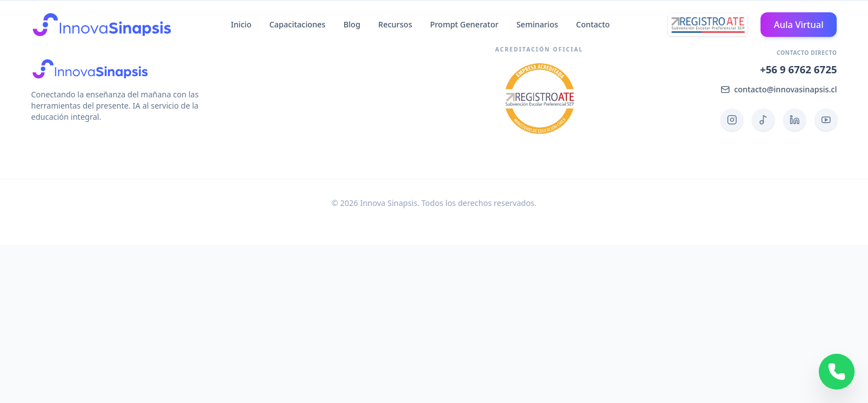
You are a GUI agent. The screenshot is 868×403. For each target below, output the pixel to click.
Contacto (593, 24)
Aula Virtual (799, 25)
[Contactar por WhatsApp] (837, 372)
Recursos (395, 24)
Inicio (241, 24)
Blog (352, 24)
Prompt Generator (464, 24)
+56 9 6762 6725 (799, 69)
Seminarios (538, 24)
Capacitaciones (297, 24)
